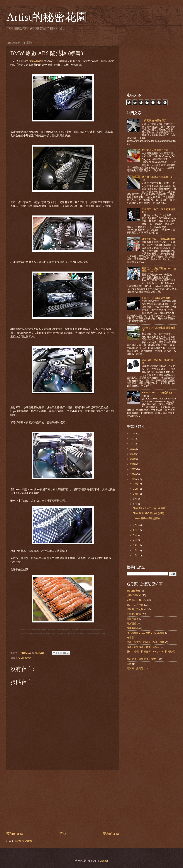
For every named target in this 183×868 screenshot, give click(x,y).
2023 (133, 439)
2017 (133, 469)
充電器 (130, 637)
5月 (135, 535)
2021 (133, 449)
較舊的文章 (111, 834)
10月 (136, 494)
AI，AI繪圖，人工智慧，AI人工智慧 (146, 633)
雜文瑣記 (131, 623)
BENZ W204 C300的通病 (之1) (158, 393)
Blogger (104, 861)
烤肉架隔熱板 (36, 61)
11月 (136, 489)
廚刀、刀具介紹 (135, 605)
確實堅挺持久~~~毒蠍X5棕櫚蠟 (159, 239)
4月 (135, 540)
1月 (135, 555)
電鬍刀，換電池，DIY (138, 668)
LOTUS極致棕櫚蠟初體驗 (146, 518)
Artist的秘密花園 (47, 17)
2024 (133, 433)
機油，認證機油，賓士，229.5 (143, 647)
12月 (136, 484)
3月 (135, 545)
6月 (135, 530)
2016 (133, 474)
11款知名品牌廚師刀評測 (155, 150)
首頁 (63, 834)
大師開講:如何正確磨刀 (154, 120)
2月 (135, 550)
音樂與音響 (133, 619)
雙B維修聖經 (25, 658)
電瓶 (129, 664)
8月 (135, 504)
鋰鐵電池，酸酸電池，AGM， (143, 659)
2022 (133, 444)
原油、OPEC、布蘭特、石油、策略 (146, 642)
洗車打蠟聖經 (134, 595)
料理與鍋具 (133, 628)
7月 (135, 525)
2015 (133, 479)
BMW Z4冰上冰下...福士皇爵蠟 (149, 508)
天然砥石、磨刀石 (136, 600)
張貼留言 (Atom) (23, 841)
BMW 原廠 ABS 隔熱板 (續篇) (148, 513)
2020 (133, 454)
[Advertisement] (63, 801)
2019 (133, 459)
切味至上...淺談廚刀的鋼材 (156, 298)
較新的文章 (15, 834)
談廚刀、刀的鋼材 (136, 609)
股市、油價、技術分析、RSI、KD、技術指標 (151, 652)
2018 (133, 464)
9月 (135, 499)
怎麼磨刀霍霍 (134, 614)
